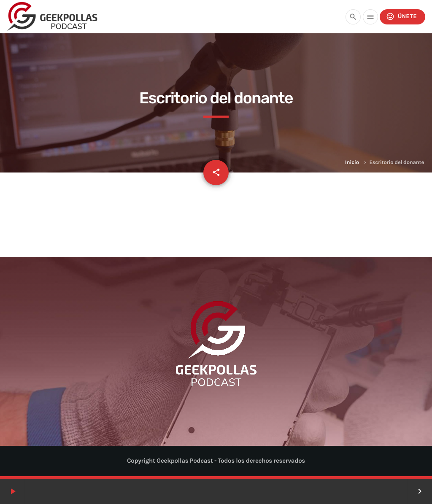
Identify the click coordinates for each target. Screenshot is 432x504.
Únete (401, 17)
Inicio (352, 163)
